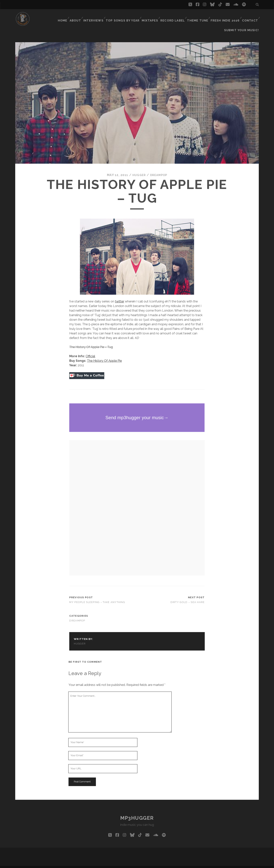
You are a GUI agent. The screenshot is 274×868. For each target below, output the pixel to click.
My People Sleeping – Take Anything (97, 596)
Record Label (175, 16)
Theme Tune (199, 16)
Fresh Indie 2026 (226, 16)
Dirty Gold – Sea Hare (188, 596)
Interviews (98, 16)
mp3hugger (137, 812)
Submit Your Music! (244, 21)
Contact (250, 16)
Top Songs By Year (127, 16)
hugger (138, 169)
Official (90, 350)
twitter (119, 295)
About (80, 16)
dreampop (159, 169)
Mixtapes (153, 16)
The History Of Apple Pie (104, 354)
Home (66, 16)
